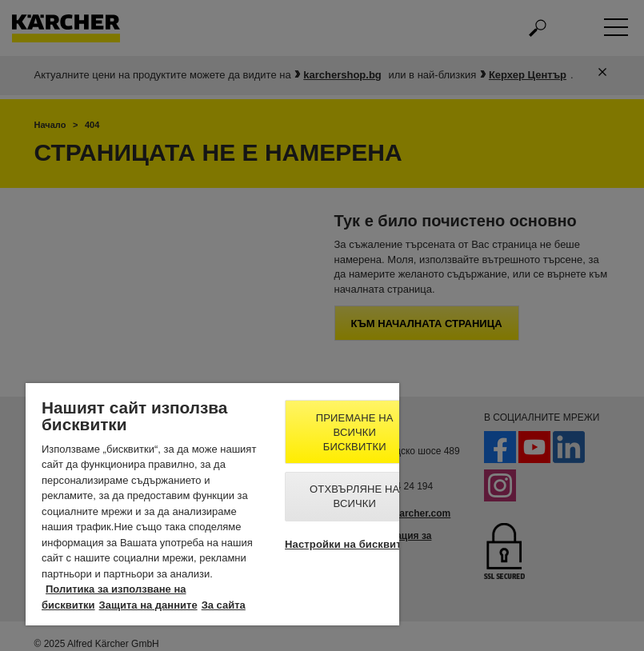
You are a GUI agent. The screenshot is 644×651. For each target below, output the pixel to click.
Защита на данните (148, 605)
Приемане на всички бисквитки (355, 432)
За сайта (224, 605)
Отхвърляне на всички (354, 496)
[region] (212, 504)
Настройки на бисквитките (354, 544)
